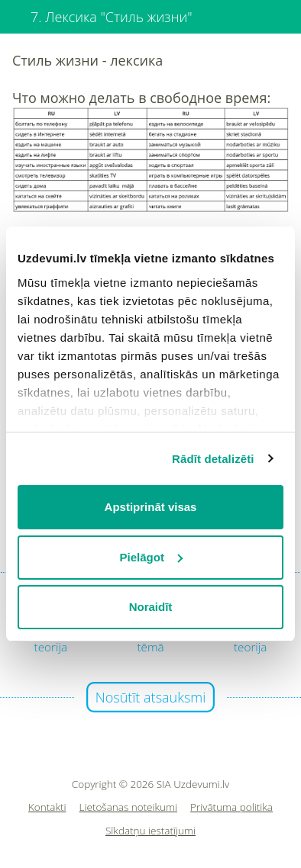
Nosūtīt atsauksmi (151, 697)
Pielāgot (151, 557)
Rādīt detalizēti (213, 459)
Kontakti (47, 807)
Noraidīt (151, 607)
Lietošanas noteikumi (129, 807)
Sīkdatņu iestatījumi (150, 831)
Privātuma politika (231, 807)
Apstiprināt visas (151, 507)
